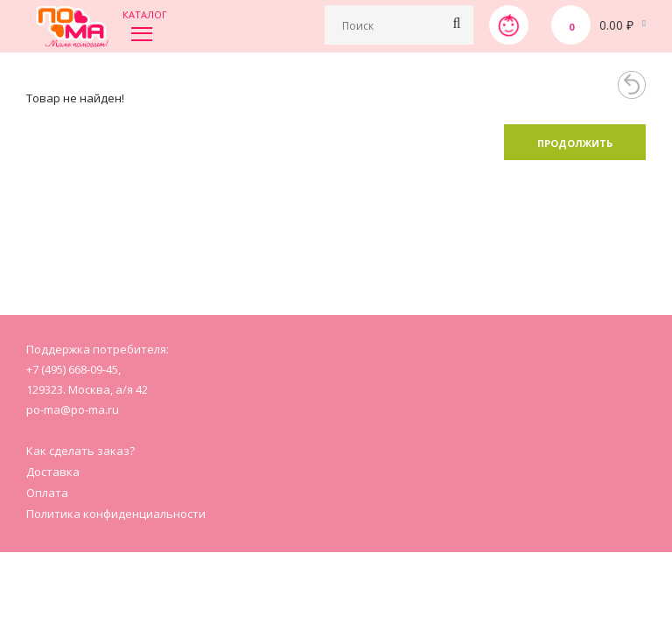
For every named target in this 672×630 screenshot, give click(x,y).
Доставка (53, 472)
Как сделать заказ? (80, 451)
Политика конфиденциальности (116, 514)
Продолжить (575, 143)
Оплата (47, 493)
